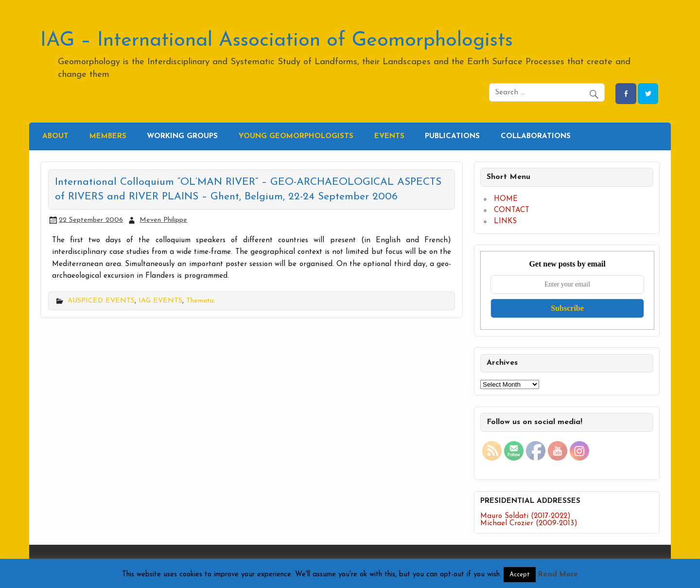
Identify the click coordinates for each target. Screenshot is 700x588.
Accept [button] (520, 575)
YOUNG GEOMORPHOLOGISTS (296, 136)
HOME (506, 199)
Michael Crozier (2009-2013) (529, 524)
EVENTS (389, 136)
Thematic (201, 301)
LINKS (505, 222)
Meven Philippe (163, 220)
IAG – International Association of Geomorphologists (277, 41)
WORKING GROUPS (182, 136)
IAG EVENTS (160, 301)
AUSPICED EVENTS (101, 301)
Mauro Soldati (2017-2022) (525, 516)
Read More (558, 575)
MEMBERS (108, 136)
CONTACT (512, 210)
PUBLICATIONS (452, 136)
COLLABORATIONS (536, 136)
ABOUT (55, 136)
